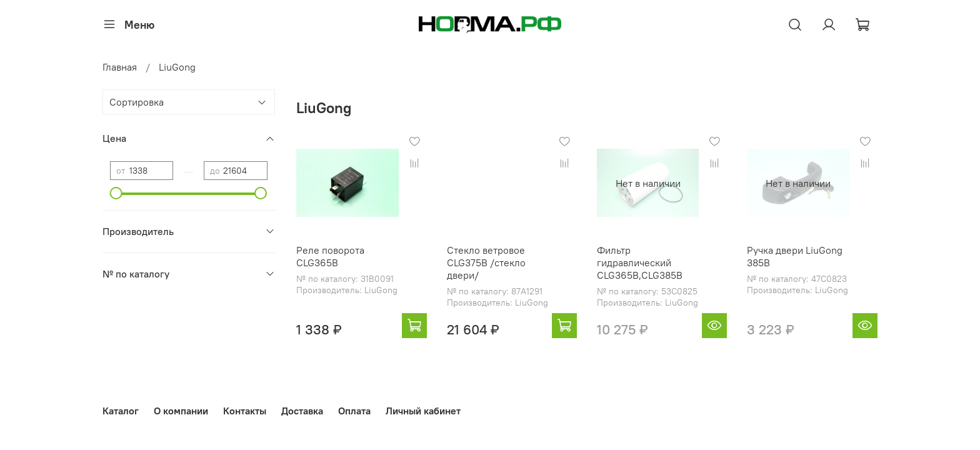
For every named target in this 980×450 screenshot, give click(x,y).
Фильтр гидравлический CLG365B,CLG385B (640, 262)
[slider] (116, 193)
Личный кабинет (423, 411)
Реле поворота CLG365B (330, 256)
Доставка (302, 411)
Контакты (245, 411)
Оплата (354, 411)
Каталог (121, 411)
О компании (181, 411)
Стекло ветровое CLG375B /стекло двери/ (486, 262)
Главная (120, 67)
